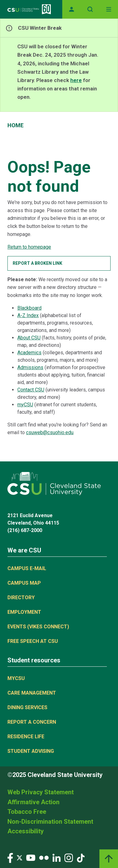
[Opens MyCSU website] (72, 9)
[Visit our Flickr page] (44, 857)
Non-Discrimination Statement (50, 822)
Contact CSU (31, 390)
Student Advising (31, 751)
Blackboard (29, 308)
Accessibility (26, 831)
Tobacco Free (27, 812)
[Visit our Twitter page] (20, 857)
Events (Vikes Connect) (38, 627)
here (76, 80)
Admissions (30, 367)
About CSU (29, 338)
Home (15, 125)
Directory (21, 598)
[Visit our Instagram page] (69, 857)
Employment (24, 612)
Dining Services (27, 707)
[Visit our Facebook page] (10, 857)
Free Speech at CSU (33, 641)
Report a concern (32, 722)
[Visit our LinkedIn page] (57, 857)
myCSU (25, 405)
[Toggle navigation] (109, 9)
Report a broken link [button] (37, 263)
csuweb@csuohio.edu (50, 432)
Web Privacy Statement (41, 792)
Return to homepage (29, 247)
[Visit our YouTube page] (31, 857)
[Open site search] (90, 9)
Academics (29, 353)
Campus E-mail (27, 568)
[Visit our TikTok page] (81, 857)
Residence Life (26, 737)
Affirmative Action (33, 802)
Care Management (32, 693)
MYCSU (16, 678)
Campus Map (24, 583)
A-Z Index (28, 315)
